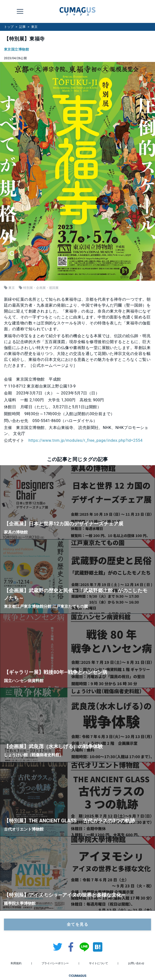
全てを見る (78, 924)
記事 (22, 27)
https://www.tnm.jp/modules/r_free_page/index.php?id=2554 (86, 440)
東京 (34, 27)
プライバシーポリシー (55, 963)
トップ (9, 27)
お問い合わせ (136, 963)
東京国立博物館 (16, 49)
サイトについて (99, 963)
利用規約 (16, 963)
